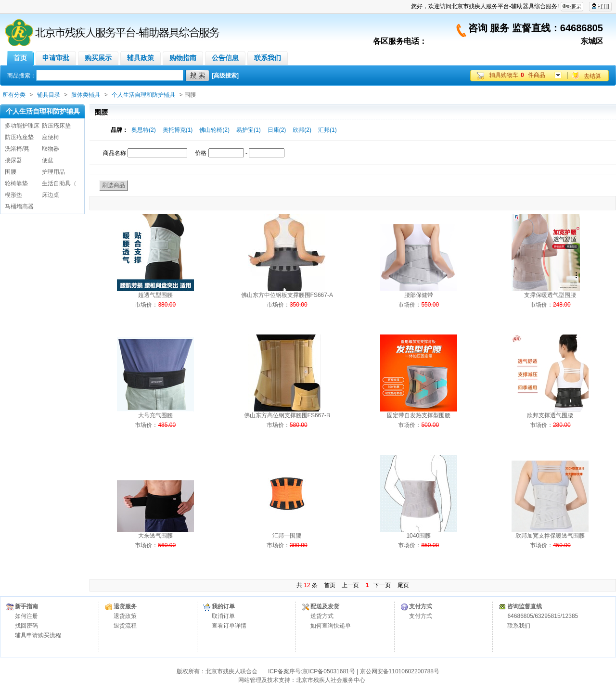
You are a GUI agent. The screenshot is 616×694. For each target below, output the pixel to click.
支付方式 (421, 616)
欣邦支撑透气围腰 (550, 415)
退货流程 (125, 626)
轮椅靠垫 (16, 183)
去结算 (592, 76)
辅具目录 (49, 95)
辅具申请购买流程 (38, 635)
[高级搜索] (225, 76)
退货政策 (125, 616)
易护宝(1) (249, 130)
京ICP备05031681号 (328, 671)
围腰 (11, 172)
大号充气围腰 (155, 415)
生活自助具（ (59, 183)
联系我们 (519, 626)
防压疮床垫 (56, 126)
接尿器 (13, 160)
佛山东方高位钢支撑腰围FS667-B (287, 415)
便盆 (48, 160)
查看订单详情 (229, 626)
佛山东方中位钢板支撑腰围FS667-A (287, 295)
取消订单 (223, 616)
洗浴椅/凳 (17, 149)
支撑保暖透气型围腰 (550, 295)
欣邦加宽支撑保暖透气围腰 (550, 536)
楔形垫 (13, 195)
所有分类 (14, 95)
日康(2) (277, 130)
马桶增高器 (19, 206)
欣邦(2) (302, 130)
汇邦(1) (327, 130)
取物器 (51, 149)
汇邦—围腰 (287, 536)
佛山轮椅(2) (214, 130)
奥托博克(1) (178, 130)
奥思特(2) (144, 130)
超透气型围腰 (155, 295)
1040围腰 (418, 536)
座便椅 (51, 137)
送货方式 (322, 616)
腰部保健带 (419, 295)
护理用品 (53, 172)
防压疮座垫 (19, 137)
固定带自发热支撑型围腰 (419, 415)
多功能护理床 (22, 126)
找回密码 (26, 626)
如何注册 (26, 616)
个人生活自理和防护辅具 (143, 95)
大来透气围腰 (155, 536)
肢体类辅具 (86, 95)
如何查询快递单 (331, 626)
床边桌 (51, 195)
